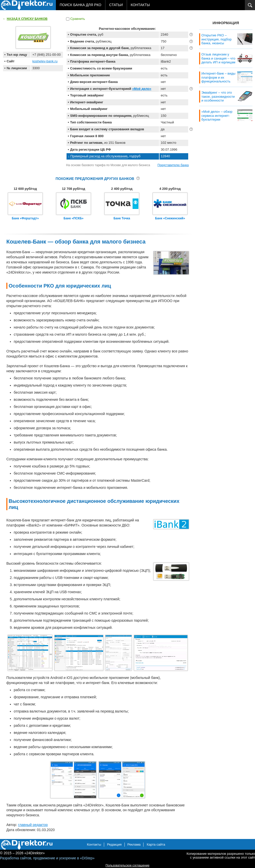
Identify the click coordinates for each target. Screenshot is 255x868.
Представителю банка (173, 165)
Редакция (114, 844)
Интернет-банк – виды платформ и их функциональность (218, 77)
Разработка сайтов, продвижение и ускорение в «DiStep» (47, 858)
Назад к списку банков (27, 19)
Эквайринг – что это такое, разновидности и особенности (218, 96)
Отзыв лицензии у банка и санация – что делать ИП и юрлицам (218, 58)
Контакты (140, 5)
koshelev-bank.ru (45, 61)
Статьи (116, 5)
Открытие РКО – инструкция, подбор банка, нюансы (217, 39)
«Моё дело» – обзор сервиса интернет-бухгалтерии (217, 116)
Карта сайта (156, 844)
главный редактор (33, 825)
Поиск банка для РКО (81, 5)
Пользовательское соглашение (128, 865)
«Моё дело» (142, 89)
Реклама (134, 844)
